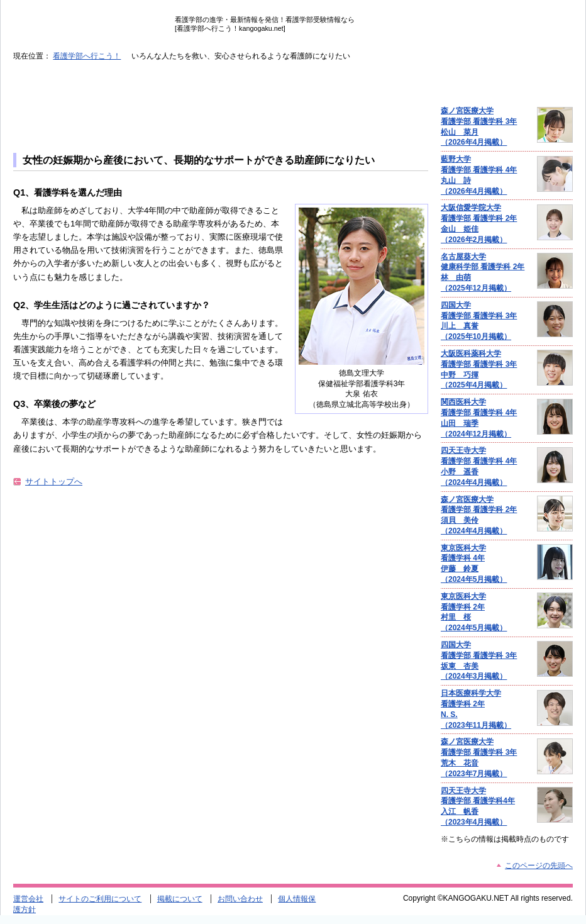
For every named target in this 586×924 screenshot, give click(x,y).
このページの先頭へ (539, 866)
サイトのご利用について (100, 899)
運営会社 (28, 899)
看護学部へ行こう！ (87, 56)
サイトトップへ (54, 481)
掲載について (180, 899)
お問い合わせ (240, 899)
